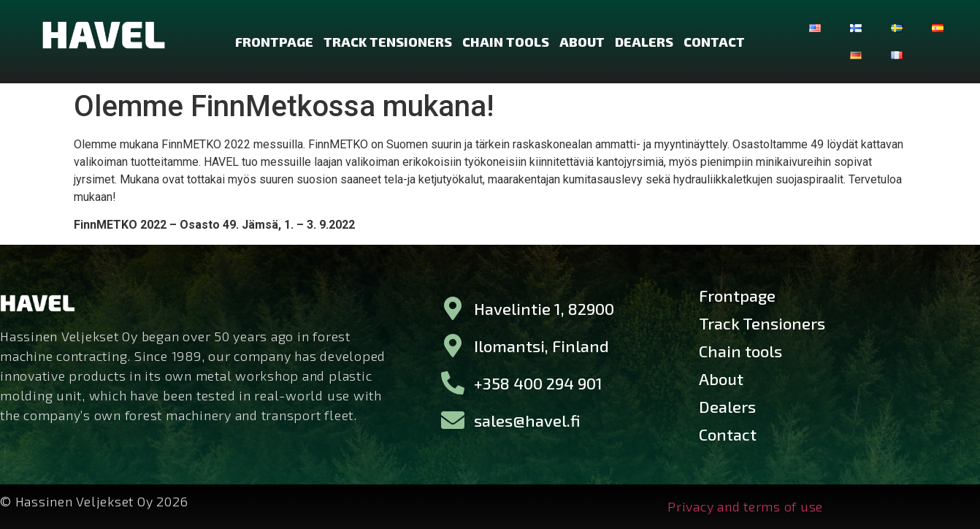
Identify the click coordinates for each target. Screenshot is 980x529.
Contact (714, 42)
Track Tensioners (388, 42)
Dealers (644, 42)
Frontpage (274, 42)
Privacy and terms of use (745, 506)
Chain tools (506, 42)
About (582, 42)
